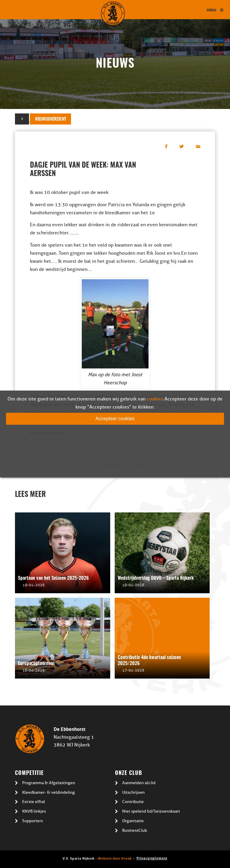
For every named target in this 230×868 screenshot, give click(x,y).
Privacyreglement (152, 858)
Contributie (133, 802)
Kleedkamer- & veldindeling (49, 792)
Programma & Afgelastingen (49, 783)
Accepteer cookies (115, 419)
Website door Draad (115, 858)
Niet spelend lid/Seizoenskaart (151, 811)
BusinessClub (135, 830)
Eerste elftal (34, 802)
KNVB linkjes (34, 811)
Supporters (32, 821)
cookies (155, 399)
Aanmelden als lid (139, 783)
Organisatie (133, 821)
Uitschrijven (133, 792)
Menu (215, 10)
